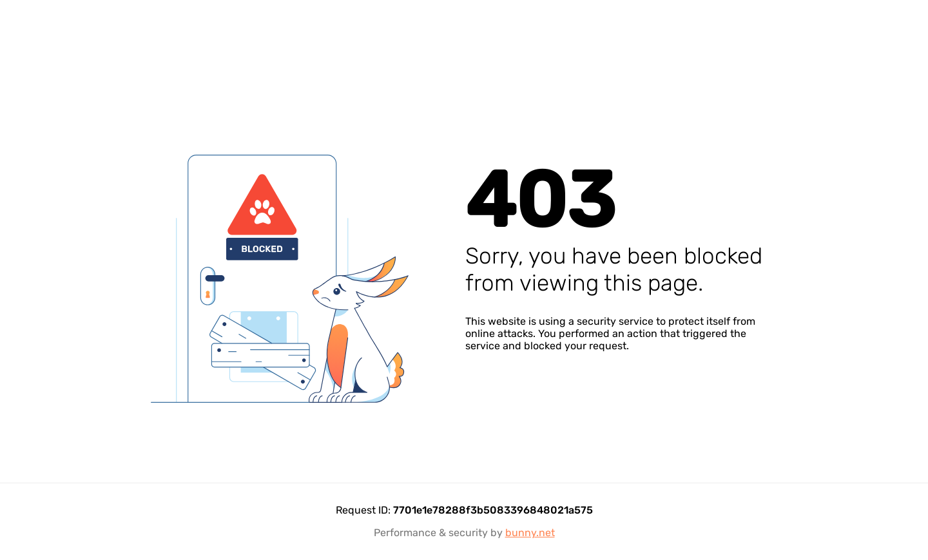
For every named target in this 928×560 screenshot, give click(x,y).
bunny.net (530, 533)
